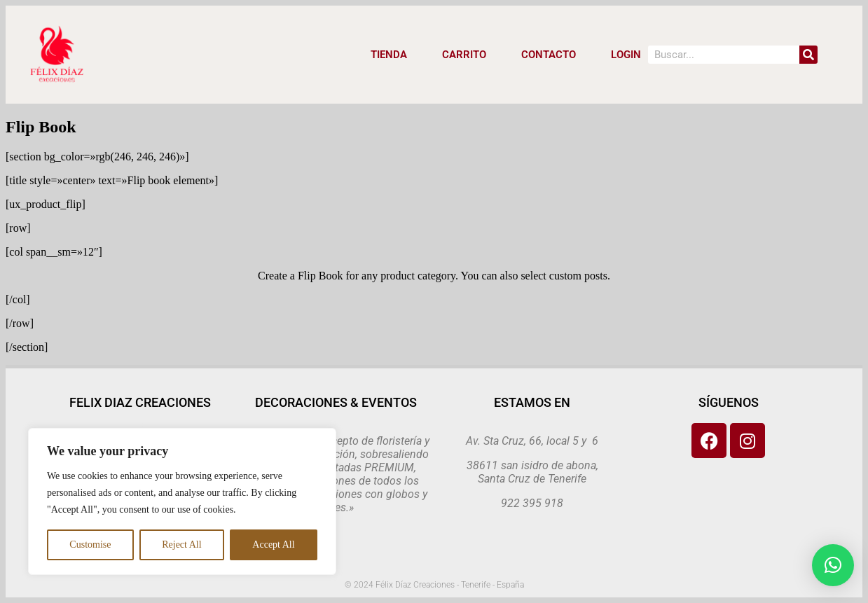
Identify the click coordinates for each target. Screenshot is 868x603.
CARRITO (464, 55)
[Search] (808, 55)
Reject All (181, 545)
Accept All (273, 545)
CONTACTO (549, 55)
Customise (90, 545)
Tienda (389, 55)
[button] (833, 565)
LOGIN (626, 55)
